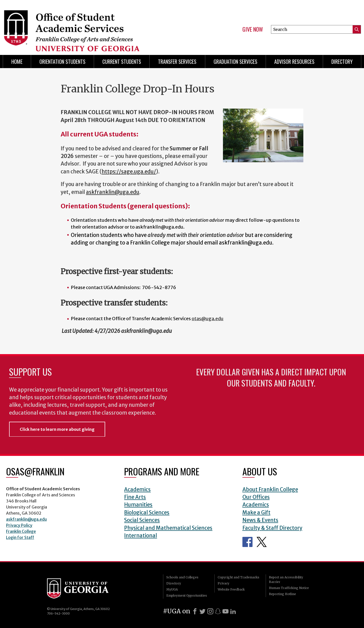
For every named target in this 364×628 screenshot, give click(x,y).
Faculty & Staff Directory (272, 528)
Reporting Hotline (282, 594)
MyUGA (172, 589)
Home (17, 62)
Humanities (138, 505)
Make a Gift (256, 513)
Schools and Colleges (182, 577)
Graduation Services (235, 62)
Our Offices (256, 497)
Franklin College (21, 531)
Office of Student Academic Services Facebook (247, 542)
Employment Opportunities (187, 595)
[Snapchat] (218, 611)
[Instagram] (210, 611)
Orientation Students (62, 62)
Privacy (223, 583)
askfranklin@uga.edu (26, 519)
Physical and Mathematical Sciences (168, 528)
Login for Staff (20, 537)
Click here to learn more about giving (57, 429)
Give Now (253, 29)
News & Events (260, 520)
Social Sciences (142, 520)
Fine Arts (135, 497)
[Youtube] (225, 611)
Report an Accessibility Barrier (286, 580)
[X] (202, 611)
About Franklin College (270, 490)
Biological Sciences (147, 513)
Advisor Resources (294, 62)
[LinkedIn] (233, 611)
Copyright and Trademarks (238, 577)
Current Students (122, 62)
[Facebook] (195, 611)
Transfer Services (177, 62)
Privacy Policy (19, 525)
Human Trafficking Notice (289, 588)
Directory (342, 62)
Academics (137, 490)
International (141, 536)
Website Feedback (231, 589)
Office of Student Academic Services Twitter (262, 542)
